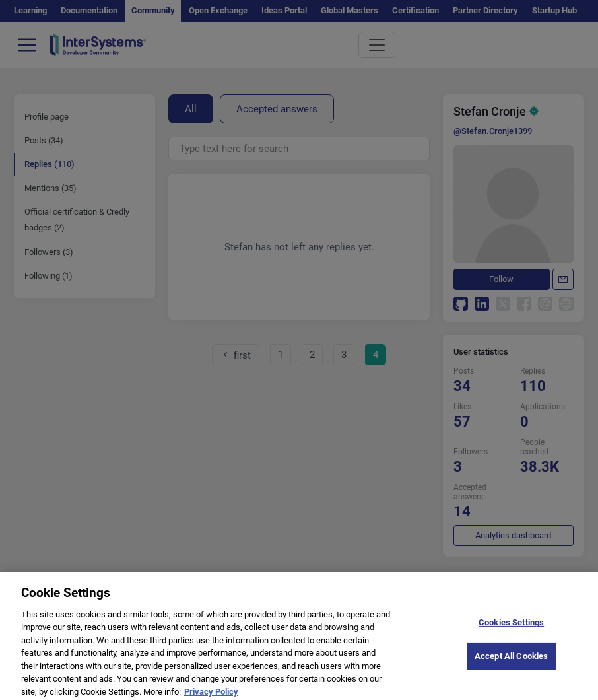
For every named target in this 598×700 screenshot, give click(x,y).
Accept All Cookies (511, 661)
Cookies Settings (511, 627)
